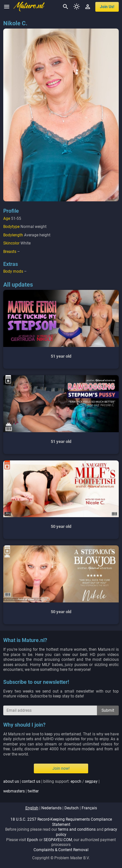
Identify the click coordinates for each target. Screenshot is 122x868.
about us (11, 781)
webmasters (14, 791)
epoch (76, 781)
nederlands (51, 808)
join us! (107, 7)
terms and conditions (77, 829)
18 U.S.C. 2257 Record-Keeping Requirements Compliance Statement (61, 822)
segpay (91, 781)
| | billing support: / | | (51, 786)
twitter (33, 791)
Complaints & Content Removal (61, 850)
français (89, 808)
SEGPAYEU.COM (58, 840)
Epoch (33, 840)
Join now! (61, 768)
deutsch (72, 808)
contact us (31, 781)
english (32, 808)
